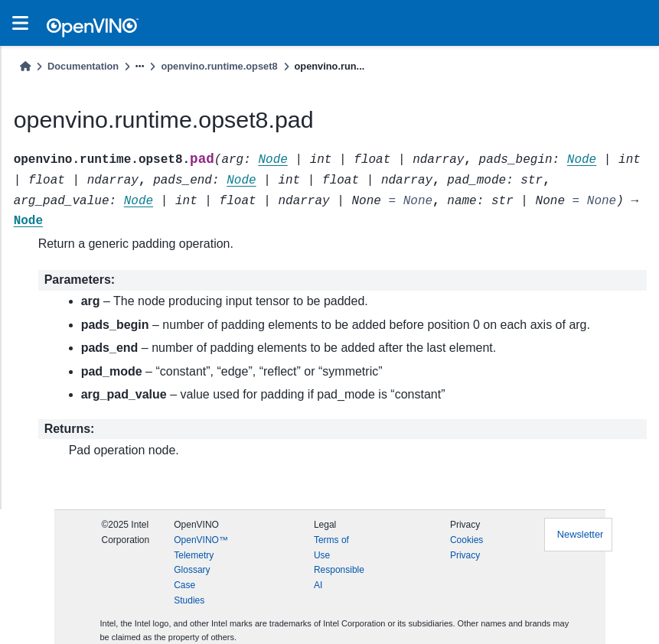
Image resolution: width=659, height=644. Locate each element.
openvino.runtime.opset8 (219, 66)
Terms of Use (331, 548)
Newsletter (580, 534)
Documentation (83, 66)
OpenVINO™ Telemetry (201, 548)
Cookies (467, 540)
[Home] (25, 66)
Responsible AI (339, 577)
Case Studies (189, 593)
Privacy (465, 555)
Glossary (192, 570)
